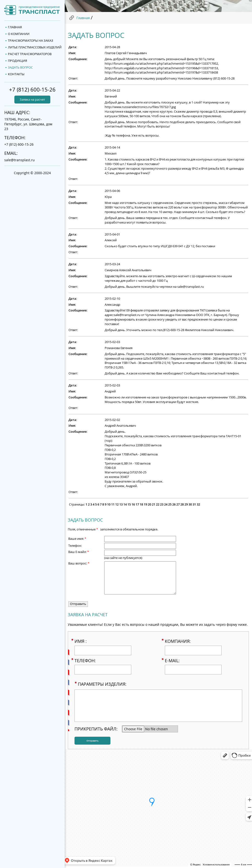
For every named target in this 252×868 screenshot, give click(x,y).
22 (158, 504)
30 (190, 504)
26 (174, 504)
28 (182, 504)
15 (129, 504)
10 (109, 504)
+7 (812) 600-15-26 (32, 89)
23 (162, 504)
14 (125, 504)
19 (145, 504)
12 (117, 504)
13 (121, 504)
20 (149, 504)
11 (113, 504)
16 (133, 504)
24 (166, 504)
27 (178, 504)
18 (141, 504)
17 (137, 504)
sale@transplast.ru (20, 160)
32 (198, 504)
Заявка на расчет (32, 100)
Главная (83, 18)
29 (186, 504)
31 (194, 504)
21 (154, 504)
